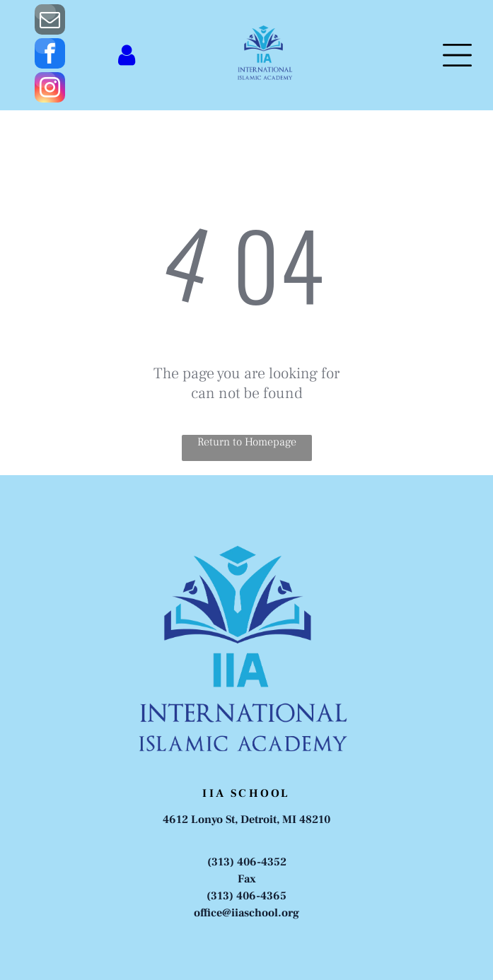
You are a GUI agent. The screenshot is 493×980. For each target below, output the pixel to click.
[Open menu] (457, 55)
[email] (50, 21)
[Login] (127, 55)
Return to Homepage (247, 442)
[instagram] (50, 89)
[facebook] (50, 55)
